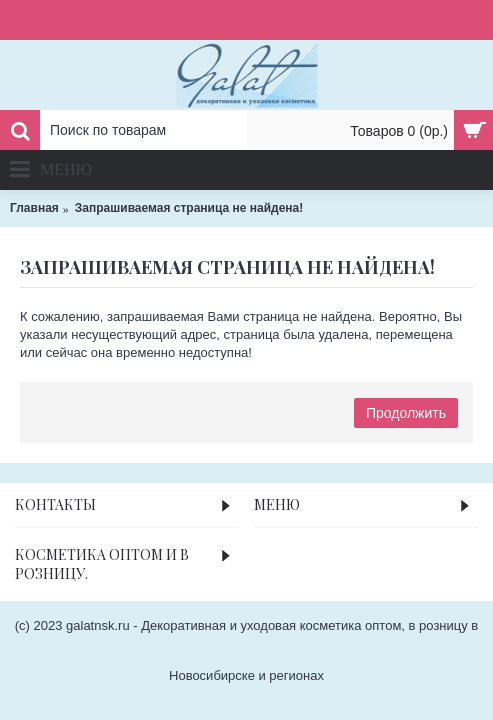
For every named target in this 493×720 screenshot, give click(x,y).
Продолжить (406, 413)
